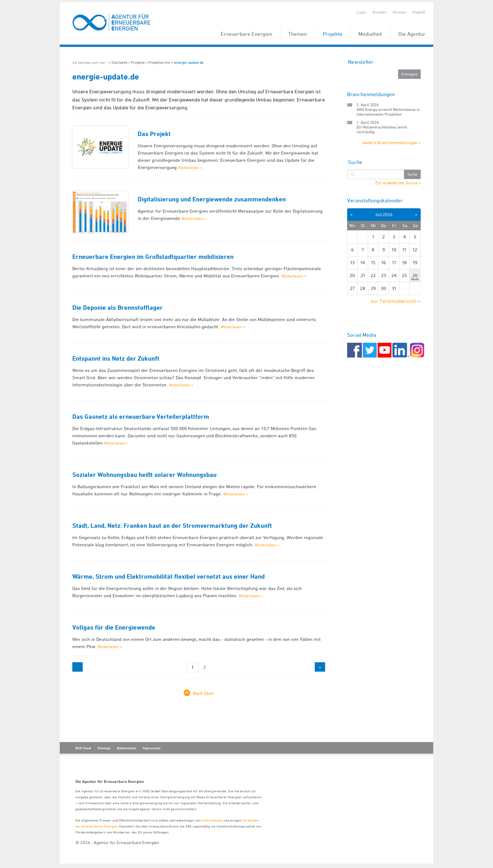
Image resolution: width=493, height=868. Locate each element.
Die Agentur (412, 34)
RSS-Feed (83, 748)
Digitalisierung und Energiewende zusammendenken (212, 199)
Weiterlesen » (190, 167)
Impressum (152, 748)
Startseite (119, 62)
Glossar (399, 12)
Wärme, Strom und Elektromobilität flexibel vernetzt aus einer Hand (169, 576)
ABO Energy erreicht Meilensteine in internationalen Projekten (388, 112)
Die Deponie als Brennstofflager (118, 308)
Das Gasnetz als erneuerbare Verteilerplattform (141, 417)
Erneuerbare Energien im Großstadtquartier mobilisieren (153, 257)
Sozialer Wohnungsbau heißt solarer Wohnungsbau (144, 475)
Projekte (333, 34)
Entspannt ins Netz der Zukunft (116, 358)
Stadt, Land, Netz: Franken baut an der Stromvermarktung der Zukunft (172, 526)
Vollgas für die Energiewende (114, 627)
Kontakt (379, 12)
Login (361, 12)
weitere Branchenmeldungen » (392, 142)
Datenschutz (127, 748)
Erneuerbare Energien (246, 34)
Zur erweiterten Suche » (398, 183)
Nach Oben (203, 693)
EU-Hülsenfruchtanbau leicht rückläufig (382, 129)
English (419, 12)
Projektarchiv (159, 62)
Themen (298, 34)
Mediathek (370, 34)
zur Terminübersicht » (396, 301)
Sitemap (104, 748)
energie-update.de (189, 62)
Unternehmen (212, 820)
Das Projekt (154, 134)
